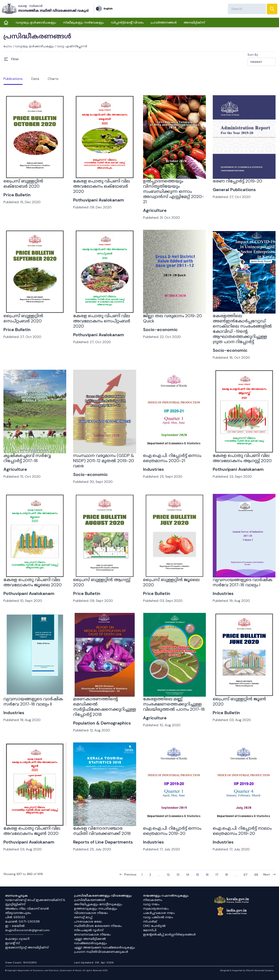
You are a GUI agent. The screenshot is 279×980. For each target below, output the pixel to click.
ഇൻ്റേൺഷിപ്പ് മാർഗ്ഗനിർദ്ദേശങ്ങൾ (169, 934)
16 (207, 874)
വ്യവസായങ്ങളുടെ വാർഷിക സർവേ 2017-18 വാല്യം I (243, 582)
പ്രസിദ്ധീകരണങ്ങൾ (90, 900)
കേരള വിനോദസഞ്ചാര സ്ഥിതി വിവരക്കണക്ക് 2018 (102, 831)
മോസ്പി (150, 930)
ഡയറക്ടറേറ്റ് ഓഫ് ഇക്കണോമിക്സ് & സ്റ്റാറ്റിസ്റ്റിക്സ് (35, 902)
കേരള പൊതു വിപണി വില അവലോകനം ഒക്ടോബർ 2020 (102, 186)
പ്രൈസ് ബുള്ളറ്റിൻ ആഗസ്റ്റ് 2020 (102, 582)
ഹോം (8, 46)
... (159, 874)
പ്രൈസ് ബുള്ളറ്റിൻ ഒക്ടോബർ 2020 (23, 184)
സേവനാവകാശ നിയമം (92, 934)
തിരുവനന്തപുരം (18, 913)
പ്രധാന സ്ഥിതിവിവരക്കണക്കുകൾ (101, 952)
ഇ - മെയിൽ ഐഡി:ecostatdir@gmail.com (27, 928)
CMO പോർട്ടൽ (154, 926)
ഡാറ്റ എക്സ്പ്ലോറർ (72, 46)
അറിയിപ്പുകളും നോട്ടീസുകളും (98, 904)
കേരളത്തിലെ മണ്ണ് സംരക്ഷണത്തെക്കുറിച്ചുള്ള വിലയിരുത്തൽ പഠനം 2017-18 (174, 704)
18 (227, 874)
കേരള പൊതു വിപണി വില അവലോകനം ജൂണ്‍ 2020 (32, 831)
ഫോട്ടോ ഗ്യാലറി (17, 939)
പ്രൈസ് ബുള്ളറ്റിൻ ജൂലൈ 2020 (171, 582)
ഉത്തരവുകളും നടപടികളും (96, 909)
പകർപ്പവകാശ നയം (159, 913)
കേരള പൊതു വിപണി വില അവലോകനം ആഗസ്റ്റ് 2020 (242, 458)
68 (256, 874)
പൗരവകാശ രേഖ (88, 921)
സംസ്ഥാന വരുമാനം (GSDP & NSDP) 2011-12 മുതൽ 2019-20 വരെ (104, 461)
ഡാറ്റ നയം (151, 904)
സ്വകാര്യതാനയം (156, 909)
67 (246, 874)
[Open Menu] (11, 59)
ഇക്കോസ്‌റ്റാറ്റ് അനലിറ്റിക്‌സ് (27, 947)
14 (188, 874)
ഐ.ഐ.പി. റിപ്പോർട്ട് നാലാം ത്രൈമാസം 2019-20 (242, 831)
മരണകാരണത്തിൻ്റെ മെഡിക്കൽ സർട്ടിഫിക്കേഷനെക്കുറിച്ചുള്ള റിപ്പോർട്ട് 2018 (105, 707)
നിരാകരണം (153, 900)
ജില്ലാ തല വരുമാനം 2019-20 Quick (173, 318)
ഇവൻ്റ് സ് (12, 943)
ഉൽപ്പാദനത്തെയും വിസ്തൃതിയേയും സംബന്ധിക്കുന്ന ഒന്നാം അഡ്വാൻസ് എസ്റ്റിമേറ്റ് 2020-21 (173, 191)
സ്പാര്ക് (150, 921)
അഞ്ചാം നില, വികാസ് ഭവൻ (27, 909)
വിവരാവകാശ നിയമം (91, 913)
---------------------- (24, 934)
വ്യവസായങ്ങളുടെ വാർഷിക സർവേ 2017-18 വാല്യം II (33, 701)
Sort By (253, 55)
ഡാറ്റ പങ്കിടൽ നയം (158, 917)
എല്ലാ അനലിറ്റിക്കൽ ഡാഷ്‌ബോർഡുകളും (90, 941)
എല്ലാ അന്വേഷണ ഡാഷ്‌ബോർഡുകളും (105, 947)
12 (168, 874)
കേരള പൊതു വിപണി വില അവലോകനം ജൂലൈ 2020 (33, 582)
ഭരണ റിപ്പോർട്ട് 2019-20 (237, 181)
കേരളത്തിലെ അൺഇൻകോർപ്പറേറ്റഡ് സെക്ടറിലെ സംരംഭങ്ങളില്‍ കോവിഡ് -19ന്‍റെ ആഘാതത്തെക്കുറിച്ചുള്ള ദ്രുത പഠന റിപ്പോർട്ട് (242, 329)
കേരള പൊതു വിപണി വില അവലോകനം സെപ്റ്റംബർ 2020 (102, 321)
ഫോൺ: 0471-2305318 (22, 921)
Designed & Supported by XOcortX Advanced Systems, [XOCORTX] (247, 970)
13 (178, 874)
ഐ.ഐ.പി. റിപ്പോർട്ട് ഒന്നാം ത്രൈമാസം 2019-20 (172, 831)
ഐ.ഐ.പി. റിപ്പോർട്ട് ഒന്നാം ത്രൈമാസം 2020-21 (172, 458)
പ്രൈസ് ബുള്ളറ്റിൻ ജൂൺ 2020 (239, 701)
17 (217, 874)
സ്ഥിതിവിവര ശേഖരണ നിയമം (98, 926)
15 (198, 874)
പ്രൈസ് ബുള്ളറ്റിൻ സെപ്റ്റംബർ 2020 (23, 318)
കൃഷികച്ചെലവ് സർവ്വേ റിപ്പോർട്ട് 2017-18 (27, 458)
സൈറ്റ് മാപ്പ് (83, 917)
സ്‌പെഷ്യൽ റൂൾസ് (89, 930)
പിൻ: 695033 (15, 917)
